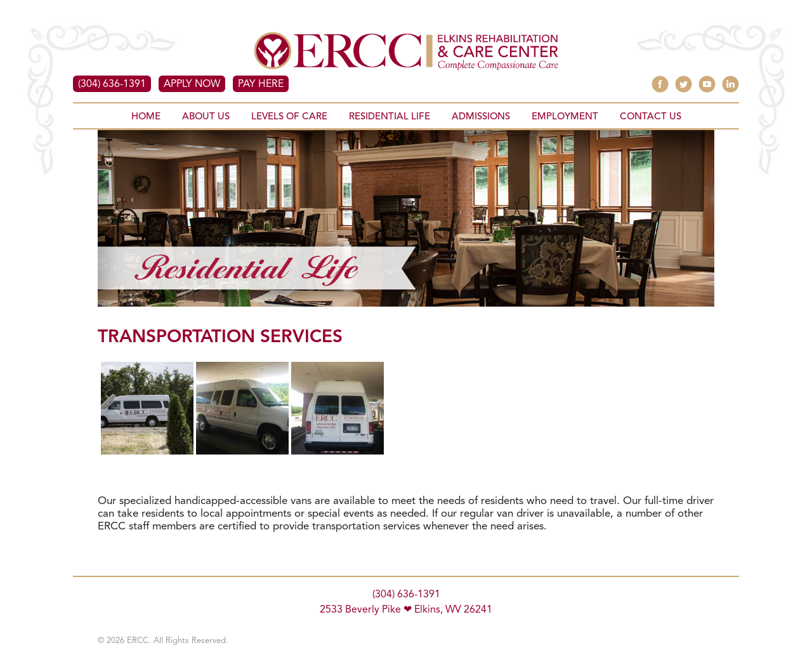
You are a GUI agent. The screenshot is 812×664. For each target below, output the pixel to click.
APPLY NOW (192, 84)
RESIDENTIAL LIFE (390, 117)
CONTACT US (651, 117)
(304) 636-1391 (112, 84)
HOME (146, 117)
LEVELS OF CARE (289, 117)
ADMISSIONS (481, 117)
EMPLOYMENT (565, 117)
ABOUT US (206, 117)
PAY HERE (261, 84)
